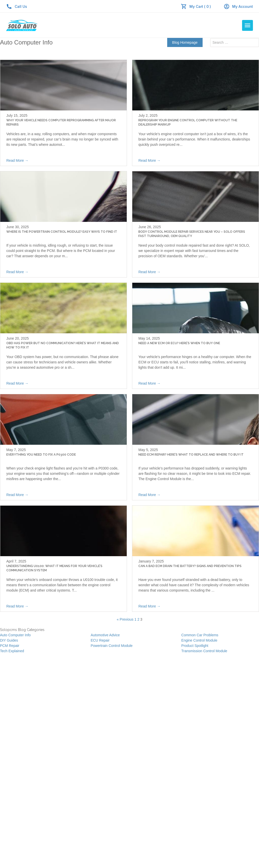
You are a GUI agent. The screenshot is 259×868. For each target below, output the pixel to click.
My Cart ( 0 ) (200, 6)
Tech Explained (12, 651)
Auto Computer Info (15, 635)
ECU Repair (100, 640)
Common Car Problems (200, 635)
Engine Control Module (199, 640)
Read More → (17, 160)
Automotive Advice (105, 635)
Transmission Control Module (204, 651)
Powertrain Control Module (112, 646)
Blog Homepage (185, 42)
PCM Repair (10, 646)
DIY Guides (9, 640)
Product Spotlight (195, 646)
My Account (238, 6)
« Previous (125, 619)
